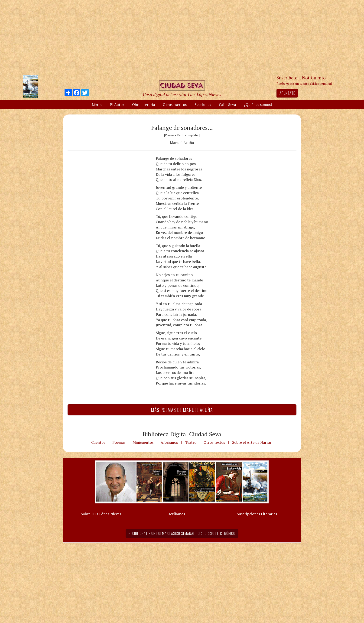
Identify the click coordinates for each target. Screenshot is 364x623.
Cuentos (98, 442)
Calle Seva (227, 104)
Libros (97, 104)
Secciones (203, 104)
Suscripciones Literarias (257, 514)
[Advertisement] (182, 37)
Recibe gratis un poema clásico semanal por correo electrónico (182, 533)
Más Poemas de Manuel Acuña (182, 410)
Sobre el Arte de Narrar (252, 442)
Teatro (191, 442)
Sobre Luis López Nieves (101, 514)
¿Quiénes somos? (258, 104)
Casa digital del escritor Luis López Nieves (182, 94)
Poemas (119, 442)
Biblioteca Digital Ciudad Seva (182, 434)
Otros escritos (175, 104)
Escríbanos (176, 514)
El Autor (117, 104)
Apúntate (287, 93)
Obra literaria (143, 104)
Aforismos (169, 442)
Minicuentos (143, 442)
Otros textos (214, 442)
